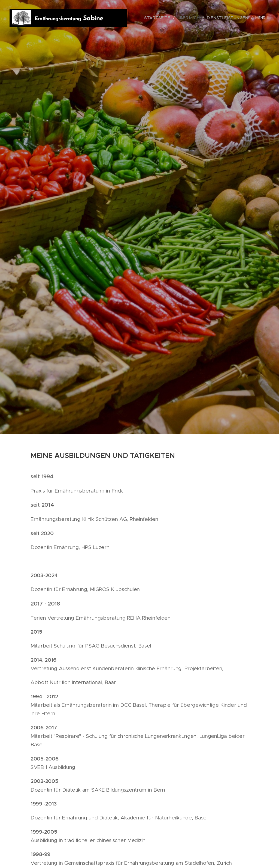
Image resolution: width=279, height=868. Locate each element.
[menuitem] (170, 18)
